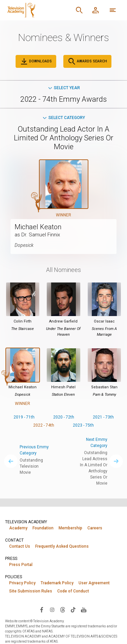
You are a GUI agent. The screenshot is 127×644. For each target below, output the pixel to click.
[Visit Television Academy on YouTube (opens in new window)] (84, 609)
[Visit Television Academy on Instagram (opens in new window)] (52, 609)
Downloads (36, 61)
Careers (95, 528)
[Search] (79, 10)
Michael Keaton (38, 227)
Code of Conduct (73, 591)
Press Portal (21, 565)
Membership (70, 528)
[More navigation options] (113, 10)
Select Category (63, 118)
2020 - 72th (64, 417)
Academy (18, 528)
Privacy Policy (22, 583)
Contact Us (20, 546)
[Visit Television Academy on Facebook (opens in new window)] (42, 609)
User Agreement (94, 583)
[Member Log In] (96, 10)
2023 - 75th (83, 425)
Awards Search (87, 61)
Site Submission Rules (31, 591)
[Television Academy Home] (38, 10)
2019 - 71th (24, 417)
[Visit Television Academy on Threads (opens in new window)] (63, 609)
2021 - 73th (103, 417)
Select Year (64, 88)
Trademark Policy (57, 583)
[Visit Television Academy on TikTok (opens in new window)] (73, 609)
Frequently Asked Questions (62, 546)
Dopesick (24, 245)
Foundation (43, 528)
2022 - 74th (44, 425)
